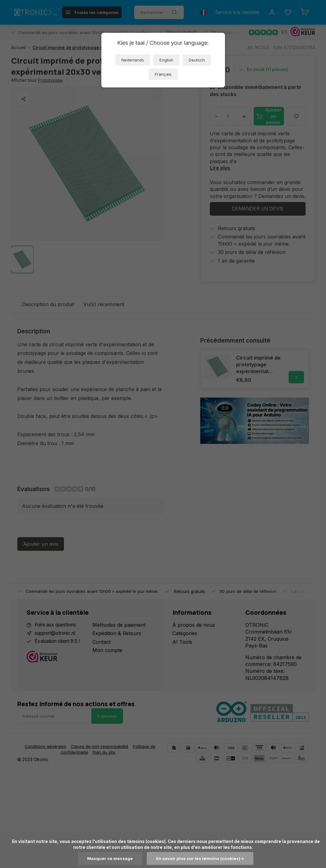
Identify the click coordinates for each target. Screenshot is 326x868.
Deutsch (197, 60)
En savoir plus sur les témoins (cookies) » (200, 858)
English (166, 60)
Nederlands (133, 60)
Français (163, 74)
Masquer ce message (110, 858)
